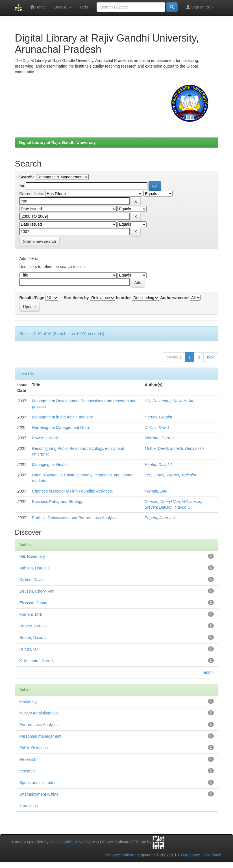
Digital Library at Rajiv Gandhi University (58, 142)
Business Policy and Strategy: (58, 502)
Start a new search (40, 241)
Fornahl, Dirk (156, 491)
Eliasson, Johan (33, 603)
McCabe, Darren (159, 438)
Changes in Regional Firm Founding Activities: (72, 491)
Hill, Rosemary (157, 401)
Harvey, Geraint (158, 417)
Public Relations (34, 748)
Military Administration (39, 713)
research (27, 771)
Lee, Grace (154, 475)
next (211, 357)
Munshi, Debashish (187, 448)
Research (28, 759)
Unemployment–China (39, 794)
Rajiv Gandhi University (70, 842)
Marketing (28, 701)
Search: (27, 177)
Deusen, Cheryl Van (162, 502)
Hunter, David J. (159, 465)
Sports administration (38, 783)
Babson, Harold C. (175, 507)
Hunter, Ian (29, 649)
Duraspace (191, 855)
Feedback (212, 855)
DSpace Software (121, 855)
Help (84, 7)
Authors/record (174, 298)
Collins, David (157, 427)
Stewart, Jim (183, 401)
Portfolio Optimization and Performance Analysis (74, 518)
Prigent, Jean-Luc (160, 518)
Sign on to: (200, 7)
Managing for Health (50, 465)
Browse (63, 7)
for (22, 186)
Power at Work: (45, 438)
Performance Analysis (39, 725)
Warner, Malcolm (181, 475)
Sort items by (76, 298)
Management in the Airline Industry (62, 417)
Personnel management (41, 736)
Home (38, 7)
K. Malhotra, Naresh (37, 661)
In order (123, 298)
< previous (29, 806)
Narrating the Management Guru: (61, 427)
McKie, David (156, 448)
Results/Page (32, 298)
